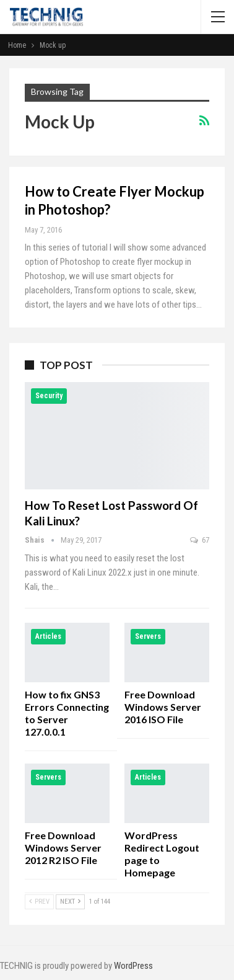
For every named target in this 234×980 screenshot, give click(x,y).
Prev (39, 902)
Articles (48, 636)
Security (49, 396)
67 (200, 540)
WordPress (133, 966)
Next (70, 902)
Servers (148, 636)
